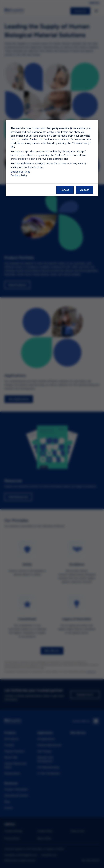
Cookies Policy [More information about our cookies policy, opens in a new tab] (19, 175)
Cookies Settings (20, 172)
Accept (85, 190)
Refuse (65, 190)
